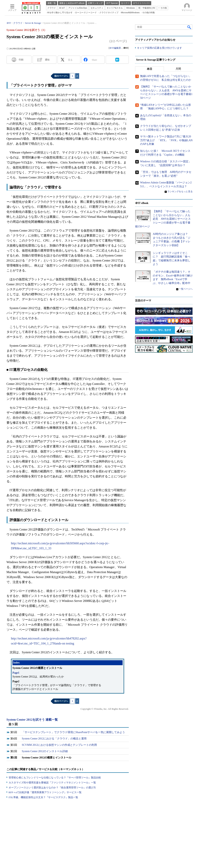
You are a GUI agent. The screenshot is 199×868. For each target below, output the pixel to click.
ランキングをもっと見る (180, 191)
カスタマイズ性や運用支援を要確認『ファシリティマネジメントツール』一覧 (52, 783)
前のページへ (61, 76)
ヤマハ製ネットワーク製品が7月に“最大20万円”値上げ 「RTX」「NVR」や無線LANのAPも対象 (166, 140)
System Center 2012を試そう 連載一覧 (32, 720)
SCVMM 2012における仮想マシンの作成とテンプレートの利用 (59, 745)
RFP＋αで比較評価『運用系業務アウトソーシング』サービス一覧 (45, 792)
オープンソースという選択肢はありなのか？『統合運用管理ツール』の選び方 (52, 788)
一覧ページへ (186, 289)
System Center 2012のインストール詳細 (45, 751)
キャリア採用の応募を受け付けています (159, 48)
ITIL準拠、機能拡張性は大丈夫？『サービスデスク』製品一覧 (43, 797)
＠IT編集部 (115, 48)
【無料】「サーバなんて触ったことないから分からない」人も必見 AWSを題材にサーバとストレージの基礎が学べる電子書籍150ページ (163, 219)
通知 (47, 60)
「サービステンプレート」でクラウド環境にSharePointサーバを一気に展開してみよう (73, 732)
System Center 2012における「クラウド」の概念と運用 (54, 739)
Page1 (16, 673)
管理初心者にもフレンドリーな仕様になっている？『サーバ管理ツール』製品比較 (55, 778)
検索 (189, 27)
